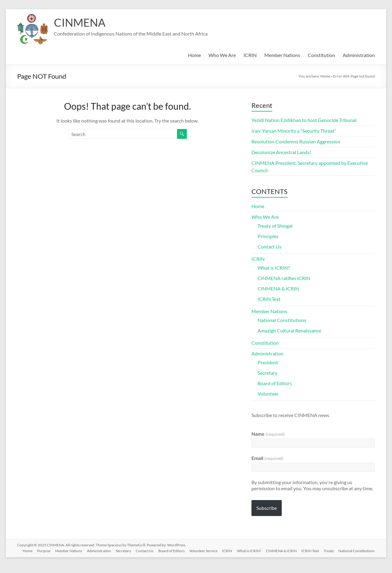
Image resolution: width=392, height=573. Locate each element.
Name (268, 434)
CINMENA (80, 22)
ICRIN (250, 55)
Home (194, 55)
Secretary (268, 373)
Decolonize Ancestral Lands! (281, 152)
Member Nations (282, 55)
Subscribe (267, 508)
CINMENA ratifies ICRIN (284, 278)
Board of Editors (275, 383)
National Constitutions (282, 320)
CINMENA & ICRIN (278, 288)
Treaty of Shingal (275, 226)
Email (267, 458)
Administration (359, 55)
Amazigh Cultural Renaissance (289, 330)
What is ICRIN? (274, 268)
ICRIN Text (269, 299)
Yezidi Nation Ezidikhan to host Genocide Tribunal (304, 120)
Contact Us (269, 247)
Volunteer (268, 394)
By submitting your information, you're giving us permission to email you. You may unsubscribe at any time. (312, 485)
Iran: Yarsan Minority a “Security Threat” (294, 131)
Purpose (43, 550)
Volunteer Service (204, 550)
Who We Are (222, 55)
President (268, 362)
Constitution (321, 55)
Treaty (331, 550)
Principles (268, 236)
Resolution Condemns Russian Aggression (296, 141)
